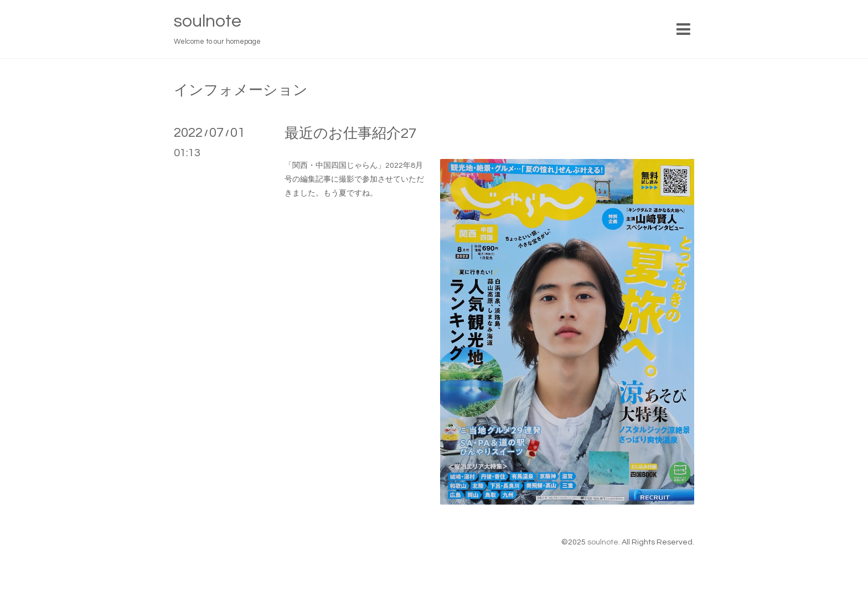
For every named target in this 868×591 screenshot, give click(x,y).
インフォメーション (241, 90)
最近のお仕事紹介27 (350, 133)
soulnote (208, 21)
